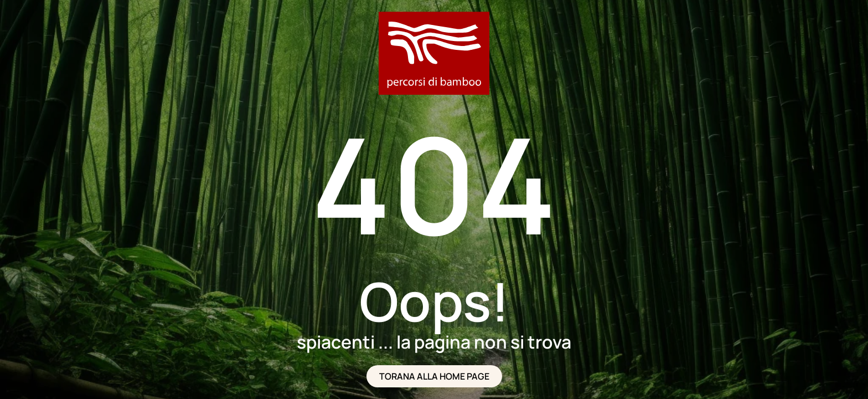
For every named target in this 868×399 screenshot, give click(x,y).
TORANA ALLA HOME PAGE (434, 376)
